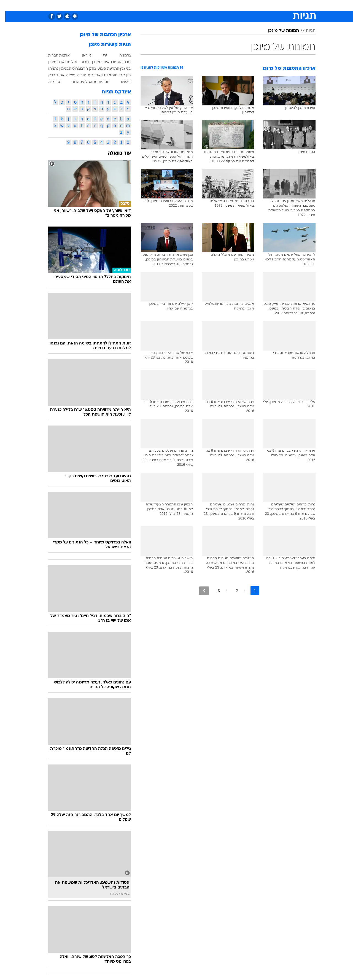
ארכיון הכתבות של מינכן (100, 35)
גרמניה (120, 55)
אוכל (180, 5)
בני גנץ (120, 68)
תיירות (144, 5)
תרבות (227, 5)
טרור (80, 62)
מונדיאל (247, 5)
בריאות (163, 5)
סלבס (210, 5)
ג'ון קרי (120, 75)
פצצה (66, 75)
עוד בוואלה (114, 153)
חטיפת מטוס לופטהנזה (85, 82)
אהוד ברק (51, 75)
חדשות (285, 5)
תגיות (305, 31)
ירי (100, 55)
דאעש (121, 82)
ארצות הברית (54, 55)
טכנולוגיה (123, 5)
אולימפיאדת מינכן (58, 62)
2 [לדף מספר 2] (232, 591)
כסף (194, 5)
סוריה (76, 75)
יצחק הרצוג (83, 68)
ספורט (266, 5)
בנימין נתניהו (53, 68)
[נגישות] (8, 6)
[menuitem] (281, 6)
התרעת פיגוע (103, 68)
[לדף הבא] (199, 591)
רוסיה (68, 68)
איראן (81, 55)
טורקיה (49, 82)
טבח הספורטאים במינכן (106, 62)
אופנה (103, 5)
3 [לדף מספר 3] (214, 591)
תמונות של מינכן (278, 31)
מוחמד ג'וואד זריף (97, 75)
